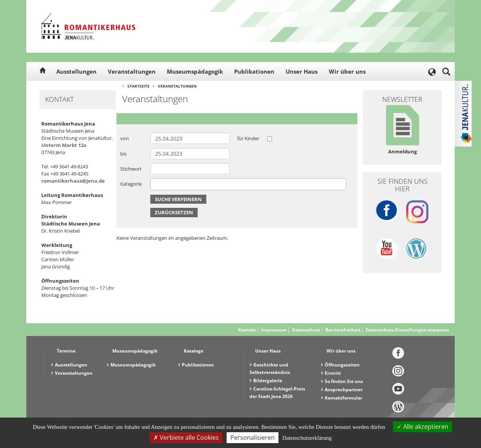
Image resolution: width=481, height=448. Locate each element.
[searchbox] (154, 184)
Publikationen (254, 71)
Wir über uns (347, 71)
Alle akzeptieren (423, 427)
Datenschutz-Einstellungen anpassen (407, 330)
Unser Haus (302, 71)
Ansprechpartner (344, 390)
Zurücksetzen (174, 212)
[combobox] (248, 184)
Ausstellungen (76, 71)
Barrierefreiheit (343, 330)
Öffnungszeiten (342, 365)
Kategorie (131, 184)
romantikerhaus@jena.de (73, 181)
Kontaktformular (343, 398)
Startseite (138, 86)
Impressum (274, 330)
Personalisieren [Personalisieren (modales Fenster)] (253, 437)
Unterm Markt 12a (64, 145)
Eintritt (333, 373)
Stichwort (131, 169)
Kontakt (247, 330)
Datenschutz (306, 330)
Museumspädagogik (195, 71)
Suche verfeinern (178, 199)
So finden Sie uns (344, 381)
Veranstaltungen (132, 71)
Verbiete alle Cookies (186, 437)
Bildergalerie (268, 381)
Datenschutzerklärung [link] (307, 438)
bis (123, 154)
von (125, 138)
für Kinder (248, 138)
